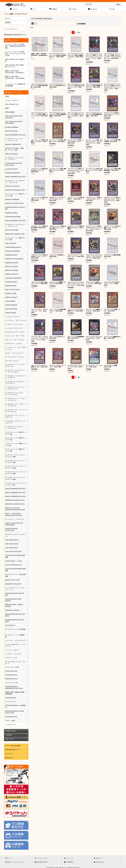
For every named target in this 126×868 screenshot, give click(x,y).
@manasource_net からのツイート (15, 35)
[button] (112, 9)
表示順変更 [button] (81, 24)
